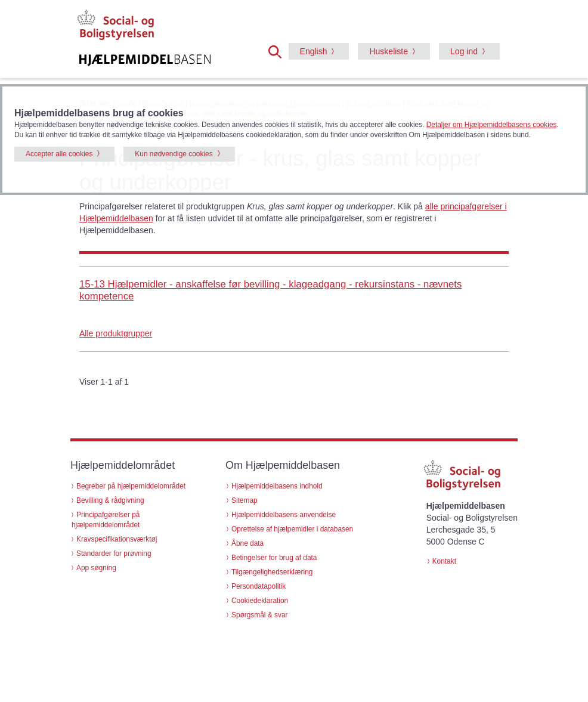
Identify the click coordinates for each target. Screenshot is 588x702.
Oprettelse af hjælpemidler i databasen (292, 529)
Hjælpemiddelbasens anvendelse (284, 515)
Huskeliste (389, 51)
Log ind (464, 51)
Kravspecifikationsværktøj (117, 539)
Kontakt (444, 561)
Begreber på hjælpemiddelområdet (131, 486)
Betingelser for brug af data (274, 558)
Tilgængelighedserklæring (272, 572)
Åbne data (247, 543)
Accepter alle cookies (59, 154)
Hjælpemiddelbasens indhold (277, 486)
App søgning (96, 568)
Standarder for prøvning (114, 553)
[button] (278, 51)
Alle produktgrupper (116, 333)
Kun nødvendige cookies (174, 154)
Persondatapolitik (259, 586)
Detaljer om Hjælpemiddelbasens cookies (492, 125)
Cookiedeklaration (260, 601)
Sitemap (245, 500)
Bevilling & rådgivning (110, 500)
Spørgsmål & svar (260, 615)
